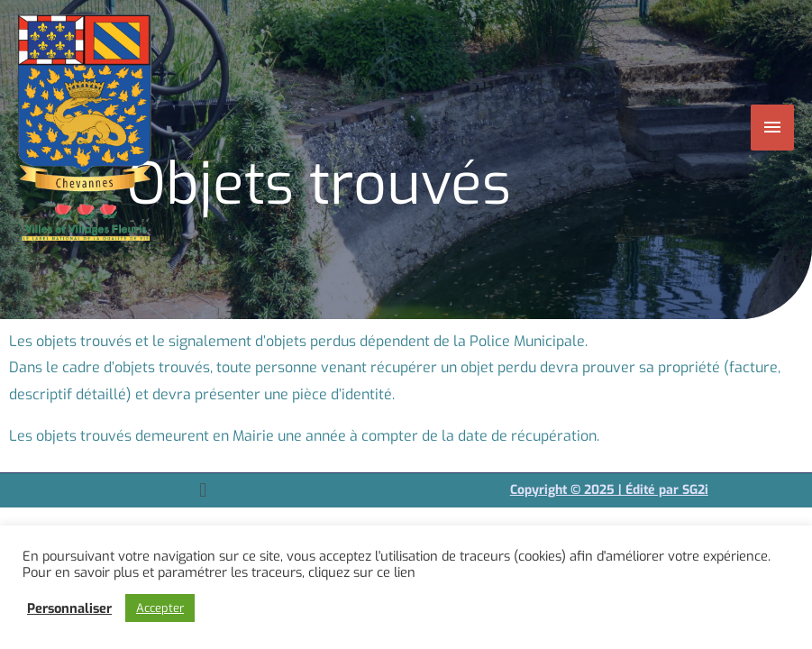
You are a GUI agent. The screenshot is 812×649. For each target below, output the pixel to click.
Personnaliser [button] (69, 608)
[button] (203, 490)
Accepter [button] (160, 608)
